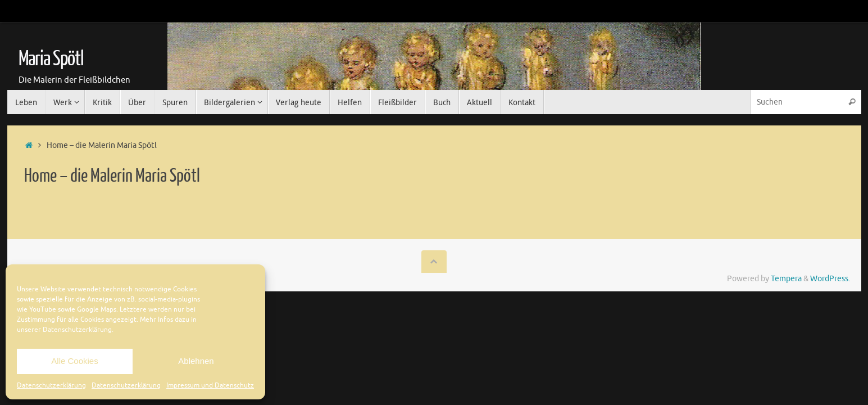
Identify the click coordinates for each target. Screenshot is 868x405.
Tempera (786, 279)
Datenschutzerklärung (51, 385)
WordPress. (830, 279)
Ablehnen (196, 361)
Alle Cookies (74, 361)
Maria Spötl (51, 59)
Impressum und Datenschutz (210, 385)
